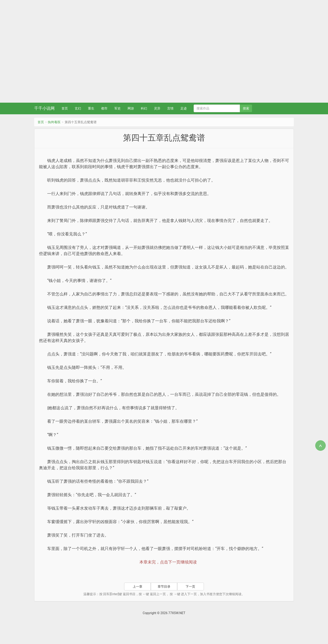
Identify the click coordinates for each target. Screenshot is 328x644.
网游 (131, 108)
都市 (104, 108)
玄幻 (78, 108)
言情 (170, 108)
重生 (91, 108)
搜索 (246, 108)
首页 (65, 108)
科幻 (144, 108)
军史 (118, 108)
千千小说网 (44, 108)
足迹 (184, 108)
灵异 (157, 108)
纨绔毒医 (54, 122)
